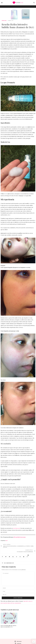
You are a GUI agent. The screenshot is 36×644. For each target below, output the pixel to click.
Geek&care (4, 21)
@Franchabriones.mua (19, 537)
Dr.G (7, 541)
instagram (18, 641)
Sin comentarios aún (8, 563)
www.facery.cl (16, 528)
